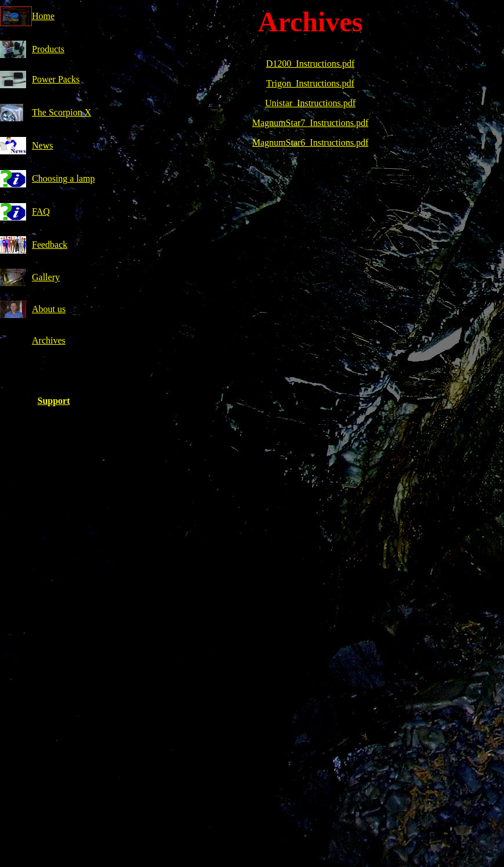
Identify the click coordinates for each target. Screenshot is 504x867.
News (42, 145)
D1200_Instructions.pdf (310, 64)
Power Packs (56, 79)
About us (49, 309)
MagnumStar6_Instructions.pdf (310, 142)
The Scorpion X (61, 112)
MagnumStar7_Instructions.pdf (310, 123)
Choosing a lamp (63, 178)
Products (48, 49)
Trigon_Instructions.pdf (310, 83)
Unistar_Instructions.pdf (310, 103)
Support (53, 401)
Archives (49, 340)
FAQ (41, 212)
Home (43, 16)
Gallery (46, 277)
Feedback (50, 245)
